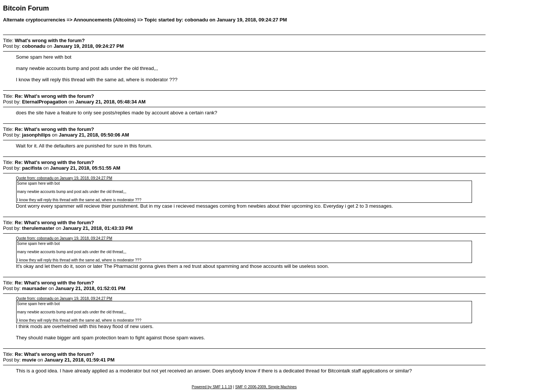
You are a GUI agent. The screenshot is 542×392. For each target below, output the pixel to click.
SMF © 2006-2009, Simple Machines (266, 387)
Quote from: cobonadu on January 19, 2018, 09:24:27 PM (64, 178)
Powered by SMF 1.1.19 (212, 387)
